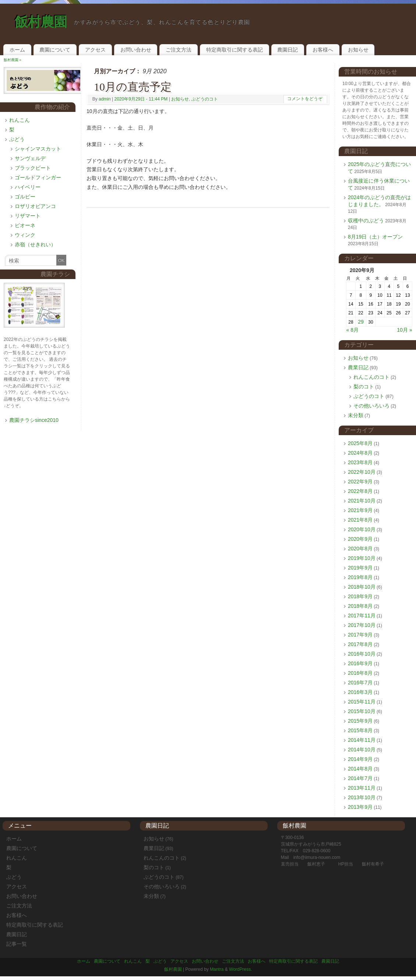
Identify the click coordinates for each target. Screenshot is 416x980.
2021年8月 (360, 520)
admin (105, 99)
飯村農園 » (13, 60)
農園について (55, 50)
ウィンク (25, 235)
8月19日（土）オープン (375, 237)
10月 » (404, 330)
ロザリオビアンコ (35, 206)
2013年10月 (362, 797)
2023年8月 (360, 462)
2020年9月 (360, 539)
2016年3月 (360, 692)
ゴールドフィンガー (38, 177)
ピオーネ (25, 225)
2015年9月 (360, 721)
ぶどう (17, 139)
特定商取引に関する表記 (235, 50)
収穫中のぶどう (366, 221)
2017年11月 (362, 616)
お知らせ (358, 50)
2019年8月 (360, 577)
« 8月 (352, 330)
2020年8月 (360, 549)
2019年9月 (360, 568)
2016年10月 (362, 654)
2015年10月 (362, 711)
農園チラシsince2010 (34, 420)
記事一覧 (17, 944)
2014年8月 (360, 769)
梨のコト (364, 387)
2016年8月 (360, 673)
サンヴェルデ (30, 158)
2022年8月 (360, 491)
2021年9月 (360, 510)
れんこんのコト (371, 377)
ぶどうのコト (205, 99)
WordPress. (240, 969)
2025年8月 (360, 443)
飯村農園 (41, 22)
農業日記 (358, 367)
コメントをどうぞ (305, 99)
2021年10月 (362, 501)
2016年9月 (360, 663)
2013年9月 (360, 807)
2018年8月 (360, 606)
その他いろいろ (371, 406)
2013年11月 (362, 788)
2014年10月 (362, 750)
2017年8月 (360, 644)
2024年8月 (360, 453)
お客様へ (323, 50)
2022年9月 (360, 482)
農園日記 (288, 50)
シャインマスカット (38, 149)
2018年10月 (362, 587)
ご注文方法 (179, 50)
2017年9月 (360, 635)
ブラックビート (33, 168)
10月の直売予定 (133, 87)
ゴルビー (25, 197)
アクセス (95, 50)
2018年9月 (360, 596)
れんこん (20, 120)
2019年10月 (362, 558)
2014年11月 (362, 740)
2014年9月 (360, 759)
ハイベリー (28, 187)
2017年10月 (362, 625)
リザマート (28, 216)
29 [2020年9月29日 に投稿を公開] (361, 322)
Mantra (217, 969)
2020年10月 (362, 529)
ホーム (17, 50)
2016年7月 (360, 683)
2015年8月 (360, 730)
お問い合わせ (136, 50)
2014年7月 (360, 778)
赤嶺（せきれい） (35, 244)
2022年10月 (362, 472)
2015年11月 (362, 702)
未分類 (356, 415)
